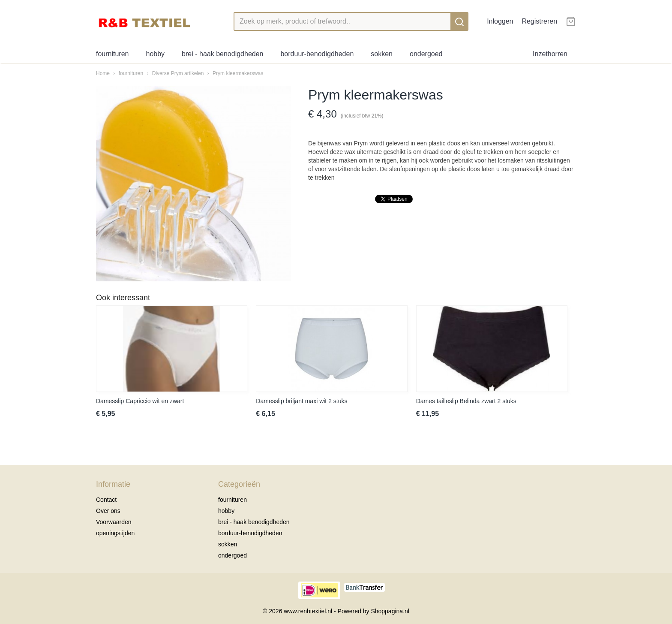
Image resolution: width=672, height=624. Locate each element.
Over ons (108, 511)
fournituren (112, 54)
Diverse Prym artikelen (178, 73)
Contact (106, 500)
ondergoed (426, 54)
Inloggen (500, 21)
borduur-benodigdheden (317, 54)
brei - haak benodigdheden (222, 54)
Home (103, 73)
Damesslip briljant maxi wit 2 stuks (301, 401)
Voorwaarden (114, 522)
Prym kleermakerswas (238, 73)
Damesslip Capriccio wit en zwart (140, 401)
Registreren (539, 21)
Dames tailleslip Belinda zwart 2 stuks (466, 401)
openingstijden (115, 533)
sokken (382, 54)
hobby (156, 54)
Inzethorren (550, 54)
